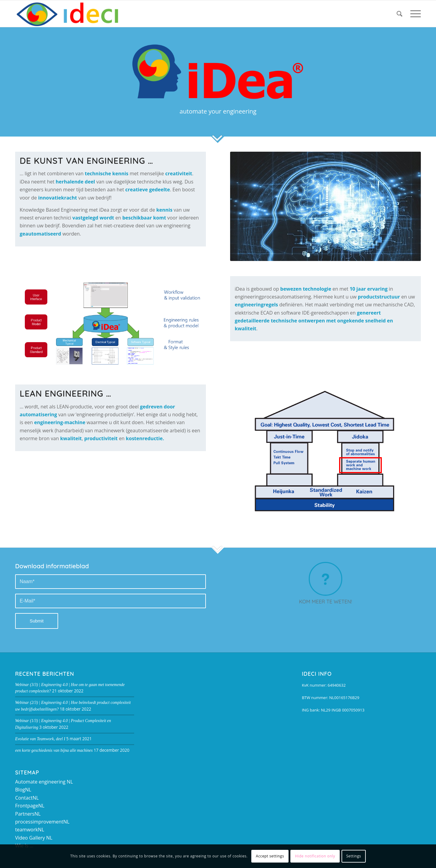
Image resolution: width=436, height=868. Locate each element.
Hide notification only (315, 856)
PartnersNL (28, 814)
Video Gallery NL (34, 838)
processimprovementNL (42, 822)
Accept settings (270, 856)
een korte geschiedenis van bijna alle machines (54, 750)
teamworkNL (30, 830)
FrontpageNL (30, 806)
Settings (353, 856)
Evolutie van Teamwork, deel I (40, 739)
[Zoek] (400, 14)
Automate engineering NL (44, 782)
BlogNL (23, 790)
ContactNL (27, 798)
